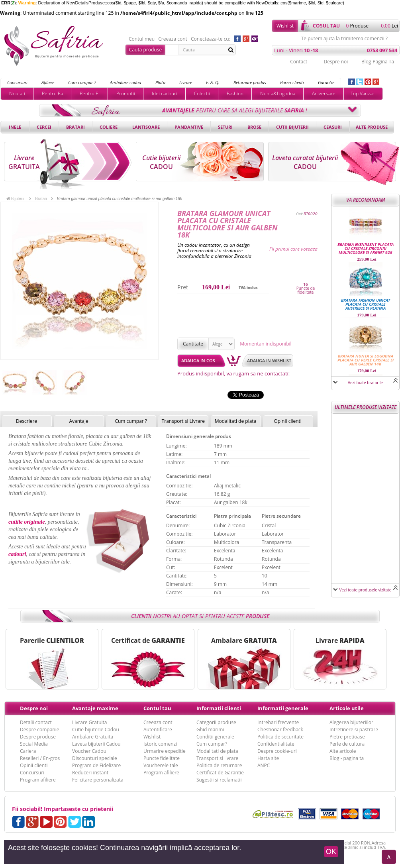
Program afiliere (38, 780)
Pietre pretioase (347, 737)
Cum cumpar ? (82, 82)
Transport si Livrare (183, 421)
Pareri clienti (292, 82)
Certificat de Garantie (220, 773)
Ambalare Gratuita (93, 737)
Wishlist (285, 26)
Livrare (186, 82)
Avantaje (78, 421)
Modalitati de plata (236, 421)
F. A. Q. (213, 82)
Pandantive (189, 127)
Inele (15, 127)
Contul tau (157, 708)
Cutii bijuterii (292, 127)
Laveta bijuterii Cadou (96, 744)
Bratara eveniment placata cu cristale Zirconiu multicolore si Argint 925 (366, 248)
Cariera (28, 751)
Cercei (44, 127)
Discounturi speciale (95, 758)
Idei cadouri (165, 93)
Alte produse (372, 127)
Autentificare (158, 730)
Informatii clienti (219, 708)
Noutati (17, 93)
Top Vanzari (363, 93)
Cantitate (193, 344)
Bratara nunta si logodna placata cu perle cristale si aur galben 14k (366, 360)
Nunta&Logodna (278, 93)
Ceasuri (333, 127)
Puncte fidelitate (162, 758)
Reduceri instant (90, 773)
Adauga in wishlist (269, 360)
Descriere (26, 421)
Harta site (268, 758)
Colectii (202, 93)
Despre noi (336, 62)
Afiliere (48, 82)
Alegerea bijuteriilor (351, 722)
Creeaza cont (173, 39)
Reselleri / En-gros (40, 758)
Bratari (75, 127)
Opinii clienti (287, 421)
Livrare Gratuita (90, 722)
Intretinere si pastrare (354, 730)
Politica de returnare (219, 765)
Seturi (225, 127)
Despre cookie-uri (277, 751)
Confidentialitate (276, 744)
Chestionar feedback (280, 730)
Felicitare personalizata (98, 780)
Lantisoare (146, 127)
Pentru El (90, 93)
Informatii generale (283, 708)
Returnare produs (250, 82)
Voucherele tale (161, 765)
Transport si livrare (217, 758)
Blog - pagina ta (347, 758)
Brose (254, 127)
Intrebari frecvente (278, 722)
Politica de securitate (280, 737)
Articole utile (347, 708)
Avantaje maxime (95, 708)
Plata (160, 82)
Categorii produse (216, 722)
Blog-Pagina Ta (378, 62)
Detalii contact (36, 722)
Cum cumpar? (212, 744)
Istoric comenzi (160, 744)
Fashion (235, 93)
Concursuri (17, 82)
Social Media (34, 744)
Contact (299, 62)
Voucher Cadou (89, 751)
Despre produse (38, 737)
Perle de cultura (347, 744)
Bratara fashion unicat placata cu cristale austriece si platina (366, 304)
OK (331, 852)
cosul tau (326, 26)
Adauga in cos (198, 360)
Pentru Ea (52, 93)
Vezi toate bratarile (365, 383)
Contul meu (142, 39)
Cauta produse (145, 50)
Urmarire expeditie (165, 751)
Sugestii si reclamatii (219, 780)
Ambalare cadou (125, 82)
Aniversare (324, 93)
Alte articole (343, 751)
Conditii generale (215, 737)
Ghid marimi (210, 730)
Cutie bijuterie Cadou (96, 730)
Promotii (126, 93)
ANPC (264, 765)
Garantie (326, 82)
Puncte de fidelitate (306, 290)
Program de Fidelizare (96, 765)
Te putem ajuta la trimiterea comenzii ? (344, 39)
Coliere (109, 127)
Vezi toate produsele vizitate (366, 590)
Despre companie (39, 730)
